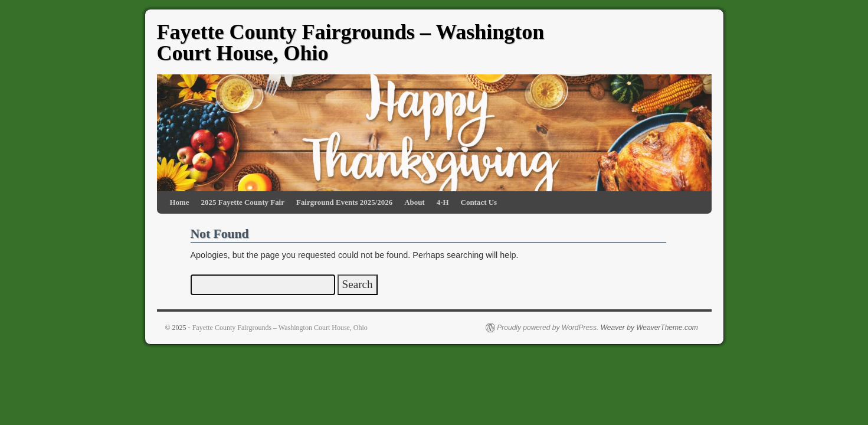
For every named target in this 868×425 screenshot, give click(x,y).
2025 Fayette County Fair (243, 202)
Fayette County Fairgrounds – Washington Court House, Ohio (351, 42)
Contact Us (479, 202)
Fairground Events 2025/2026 (344, 202)
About (415, 202)
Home (180, 202)
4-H (443, 202)
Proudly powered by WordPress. (548, 328)
